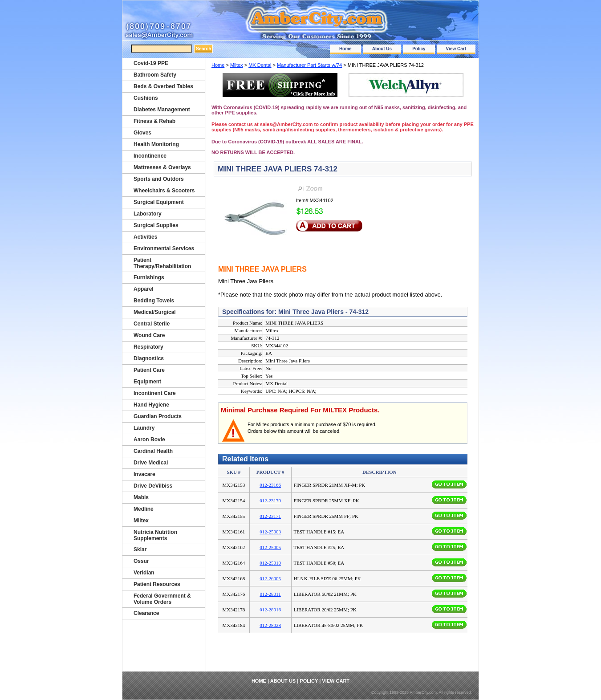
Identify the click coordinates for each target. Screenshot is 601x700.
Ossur (141, 561)
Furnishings (149, 277)
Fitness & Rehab (154, 121)
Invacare (144, 474)
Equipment (147, 382)
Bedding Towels (154, 301)
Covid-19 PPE (151, 63)
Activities (145, 237)
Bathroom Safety (155, 75)
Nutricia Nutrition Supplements (155, 535)
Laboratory (148, 214)
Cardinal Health (153, 451)
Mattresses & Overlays (162, 167)
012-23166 (270, 485)
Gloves (142, 133)
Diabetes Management (162, 110)
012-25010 (270, 563)
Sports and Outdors (159, 179)
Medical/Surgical (155, 312)
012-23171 (270, 516)
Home (345, 49)
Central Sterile (152, 324)
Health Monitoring (156, 144)
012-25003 (270, 532)
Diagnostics (149, 358)
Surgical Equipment (159, 202)
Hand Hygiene (151, 405)
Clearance (146, 613)
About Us (382, 49)
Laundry (144, 428)
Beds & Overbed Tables (163, 86)
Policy (419, 49)
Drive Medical (151, 463)
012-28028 (270, 625)
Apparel (144, 289)
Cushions (146, 98)
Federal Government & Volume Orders (162, 599)
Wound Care (149, 335)
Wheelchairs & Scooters (164, 191)
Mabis (141, 497)
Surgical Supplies (156, 225)
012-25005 (270, 547)
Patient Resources (157, 584)
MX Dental (260, 65)
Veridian (144, 573)
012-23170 (270, 501)
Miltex (237, 65)
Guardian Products (158, 416)
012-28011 (270, 594)
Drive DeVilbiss (153, 486)
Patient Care (149, 370)
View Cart (456, 49)
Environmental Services (164, 248)
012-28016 (270, 610)
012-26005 (270, 578)
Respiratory (148, 347)
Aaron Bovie (149, 440)
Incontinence (150, 156)
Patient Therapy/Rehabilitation (162, 263)
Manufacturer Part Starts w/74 (309, 65)
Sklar (140, 549)
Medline (144, 509)
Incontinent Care (155, 393)
